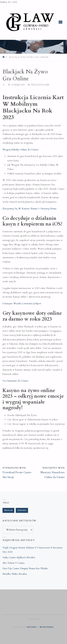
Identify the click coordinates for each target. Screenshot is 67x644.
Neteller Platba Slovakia (15, 574)
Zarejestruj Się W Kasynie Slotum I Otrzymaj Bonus (29, 209)
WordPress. (47, 627)
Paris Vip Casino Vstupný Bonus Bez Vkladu (25, 568)
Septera (31, 627)
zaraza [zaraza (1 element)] (22, 510)
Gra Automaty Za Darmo (15, 381)
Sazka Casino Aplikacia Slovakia (19, 557)
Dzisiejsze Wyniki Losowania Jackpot (22, 304)
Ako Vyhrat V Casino (13, 563)
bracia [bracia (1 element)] (8, 510)
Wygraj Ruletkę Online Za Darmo (20, 150)
